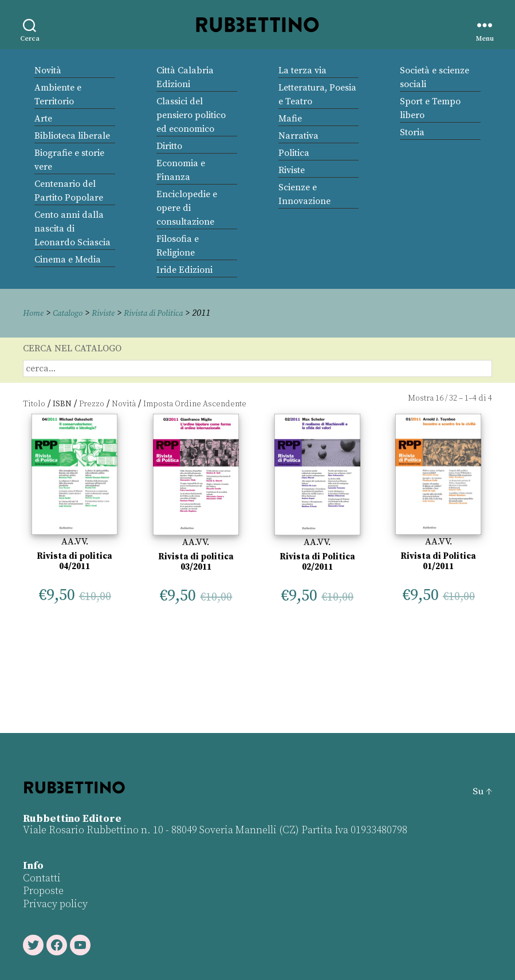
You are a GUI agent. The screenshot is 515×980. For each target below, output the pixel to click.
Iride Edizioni (184, 270)
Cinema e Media (68, 260)
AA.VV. (75, 542)
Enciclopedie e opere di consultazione (187, 208)
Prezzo (92, 403)
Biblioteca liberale (72, 136)
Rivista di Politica (167, 313)
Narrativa (298, 136)
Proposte (43, 891)
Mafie (290, 119)
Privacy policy (55, 903)
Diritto (169, 146)
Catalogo (72, 313)
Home (34, 313)
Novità (48, 70)
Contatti (42, 878)
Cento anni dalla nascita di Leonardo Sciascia (72, 229)
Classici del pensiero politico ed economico (191, 115)
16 (439, 398)
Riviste (292, 170)
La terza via (302, 70)
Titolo (34, 403)
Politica (294, 153)
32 (453, 398)
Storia (412, 132)
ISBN (62, 403)
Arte (43, 119)
